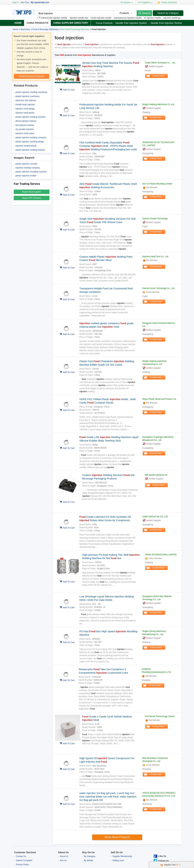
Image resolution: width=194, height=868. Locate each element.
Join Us (63, 860)
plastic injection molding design (30, 142)
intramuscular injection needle (56, 18)
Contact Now (158, 76)
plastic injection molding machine (30, 117)
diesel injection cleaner (26, 121)
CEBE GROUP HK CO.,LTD (155, 517)
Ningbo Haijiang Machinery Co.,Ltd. (159, 104)
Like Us (162, 856)
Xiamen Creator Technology (155, 219)
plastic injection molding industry (30, 150)
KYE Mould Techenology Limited (160, 716)
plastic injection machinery (27, 96)
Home (18, 23)
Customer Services (25, 852)
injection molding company (28, 168)
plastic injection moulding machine (31, 172)
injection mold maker (25, 133)
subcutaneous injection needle (130, 18)
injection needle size (81, 18)
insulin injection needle (103, 18)
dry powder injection (25, 129)
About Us (63, 852)
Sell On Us (117, 852)
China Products (37, 23)
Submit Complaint (24, 860)
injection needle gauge (176, 18)
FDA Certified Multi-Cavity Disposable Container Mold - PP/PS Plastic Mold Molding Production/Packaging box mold (108, 146)
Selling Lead (118, 860)
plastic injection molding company (31, 138)
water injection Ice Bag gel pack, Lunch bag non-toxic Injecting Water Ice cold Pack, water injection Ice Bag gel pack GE (108, 796)
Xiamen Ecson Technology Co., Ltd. (159, 288)
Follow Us (164, 861)
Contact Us (21, 856)
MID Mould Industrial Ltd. (156, 475)
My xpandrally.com (40, 2)
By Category (90, 856)
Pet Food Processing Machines (75, 29)
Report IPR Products (32, 198)
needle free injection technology (169, 23)
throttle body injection (25, 105)
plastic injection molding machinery (31, 92)
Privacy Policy (22, 865)
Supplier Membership (122, 856)
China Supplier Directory (71, 23)
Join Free (25, 2)
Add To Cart (69, 90)
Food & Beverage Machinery (45, 29)
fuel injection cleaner (25, 125)
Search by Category (168, 13)
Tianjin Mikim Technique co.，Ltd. (160, 63)
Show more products (117, 837)
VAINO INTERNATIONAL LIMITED (161, 555)
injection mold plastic (25, 113)
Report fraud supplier (32, 192)
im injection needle (154, 18)
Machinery (25, 29)
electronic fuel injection (26, 100)
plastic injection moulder (26, 164)
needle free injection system (131, 23)
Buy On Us (88, 852)
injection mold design (25, 109)
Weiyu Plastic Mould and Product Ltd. (159, 399)
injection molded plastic (26, 146)
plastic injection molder (26, 176)
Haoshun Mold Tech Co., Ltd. (156, 257)
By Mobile (89, 860)
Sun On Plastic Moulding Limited (157, 184)
